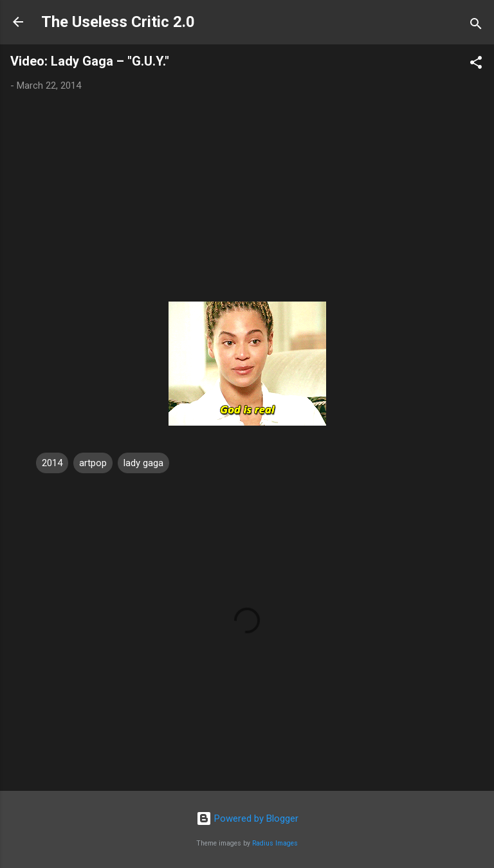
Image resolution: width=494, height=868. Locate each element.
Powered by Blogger (247, 818)
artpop (93, 463)
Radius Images (275, 843)
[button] (476, 65)
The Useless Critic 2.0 (118, 22)
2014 (52, 463)
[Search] (476, 26)
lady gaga (143, 463)
